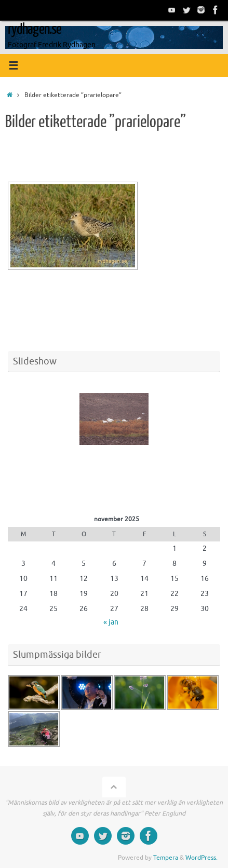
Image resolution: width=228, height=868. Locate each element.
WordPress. (202, 858)
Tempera (166, 858)
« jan (111, 622)
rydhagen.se (35, 29)
